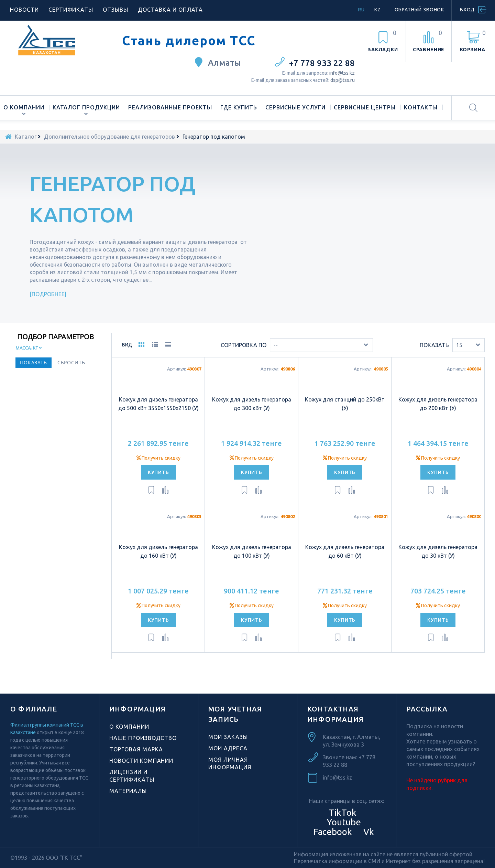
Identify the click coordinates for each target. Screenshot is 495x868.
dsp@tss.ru (343, 80)
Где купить (239, 107)
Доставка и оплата (170, 10)
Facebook (332, 832)
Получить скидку (158, 458)
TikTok (343, 812)
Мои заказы (228, 737)
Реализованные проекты (170, 107)
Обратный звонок (420, 10)
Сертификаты (71, 10)
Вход (467, 10)
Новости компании (141, 761)
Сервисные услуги (295, 107)
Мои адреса (228, 748)
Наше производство (143, 738)
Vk (368, 832)
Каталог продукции (86, 107)
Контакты (421, 107)
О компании (24, 107)
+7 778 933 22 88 (322, 63)
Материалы (128, 791)
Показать (434, 345)
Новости (24, 10)
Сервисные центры (365, 107)
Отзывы (115, 10)
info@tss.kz (342, 73)
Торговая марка (136, 749)
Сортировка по (244, 345)
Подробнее (48, 294)
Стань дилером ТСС (189, 41)
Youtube (343, 822)
